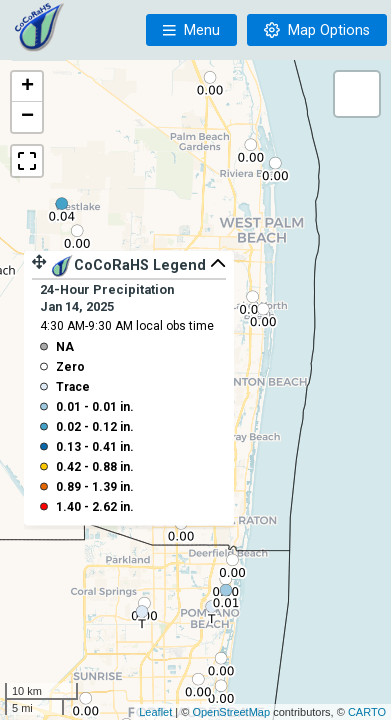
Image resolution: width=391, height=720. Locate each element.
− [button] (27, 117)
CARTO (367, 712)
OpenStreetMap (231, 712)
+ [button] (27, 87)
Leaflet (155, 712)
